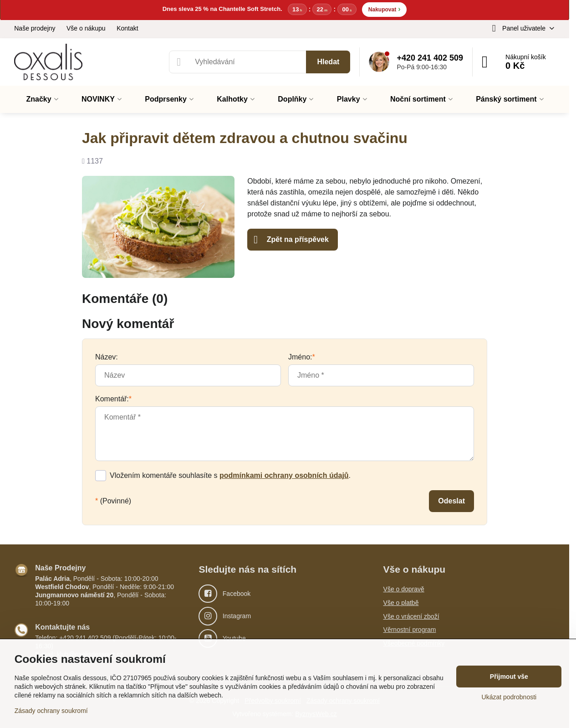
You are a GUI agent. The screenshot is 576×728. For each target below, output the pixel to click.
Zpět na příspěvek (291, 240)
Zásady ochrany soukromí (51, 711)
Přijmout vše (509, 677)
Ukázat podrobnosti (509, 697)
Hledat (328, 62)
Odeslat (451, 501)
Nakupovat (385, 9)
